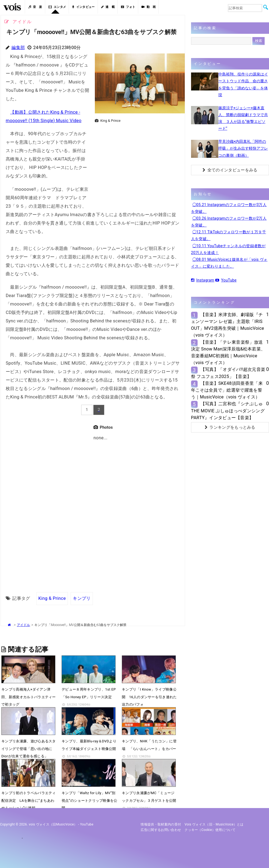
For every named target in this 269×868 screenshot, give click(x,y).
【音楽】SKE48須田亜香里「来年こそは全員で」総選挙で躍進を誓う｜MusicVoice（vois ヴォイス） (227, 390)
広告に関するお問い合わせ (161, 830)
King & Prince (52, 598)
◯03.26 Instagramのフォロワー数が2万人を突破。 (229, 222)
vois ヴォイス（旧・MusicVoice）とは (214, 824)
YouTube (226, 280)
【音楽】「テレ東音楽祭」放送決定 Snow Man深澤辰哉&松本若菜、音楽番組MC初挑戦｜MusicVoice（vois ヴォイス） (228, 353)
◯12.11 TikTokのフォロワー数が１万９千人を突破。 (229, 235)
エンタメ (57, 7)
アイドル (23, 625)
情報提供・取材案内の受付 (161, 824)
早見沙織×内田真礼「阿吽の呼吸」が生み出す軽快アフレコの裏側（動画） (243, 148)
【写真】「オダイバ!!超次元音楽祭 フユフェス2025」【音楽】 (228, 373)
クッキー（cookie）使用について (210, 830)
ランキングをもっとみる (230, 427)
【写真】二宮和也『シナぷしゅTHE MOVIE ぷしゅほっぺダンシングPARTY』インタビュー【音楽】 (228, 411)
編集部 (18, 48)
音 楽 (35, 7)
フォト (128, 7)
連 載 (108, 7)
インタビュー (83, 7)
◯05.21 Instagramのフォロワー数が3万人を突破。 (229, 208)
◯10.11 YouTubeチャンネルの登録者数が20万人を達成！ (228, 249)
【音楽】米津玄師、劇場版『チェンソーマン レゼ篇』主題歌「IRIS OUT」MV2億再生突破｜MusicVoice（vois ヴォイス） (228, 325)
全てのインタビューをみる (230, 170)
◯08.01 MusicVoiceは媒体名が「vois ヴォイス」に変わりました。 (229, 263)
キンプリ (82, 598)
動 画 (149, 7)
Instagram (203, 280)
